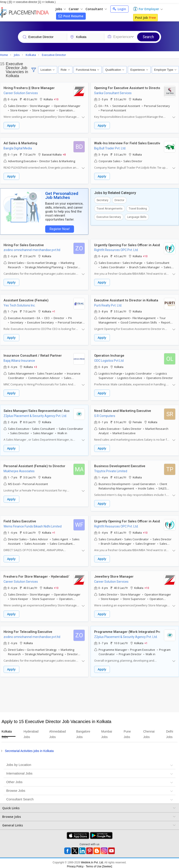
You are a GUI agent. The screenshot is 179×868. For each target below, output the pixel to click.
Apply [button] (11, 126)
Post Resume (71, 16)
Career (76, 9)
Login (119, 9)
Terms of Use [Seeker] (99, 864)
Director (119, 200)
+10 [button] (56, 99)
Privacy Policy (75, 864)
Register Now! (59, 229)
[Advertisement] (89, 692)
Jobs (61, 9)
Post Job (145, 17)
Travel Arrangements (110, 208)
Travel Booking (138, 208)
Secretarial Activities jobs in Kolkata (29, 748)
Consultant (96, 9)
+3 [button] (35, 366)
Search (148, 37)
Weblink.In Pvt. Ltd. (92, 860)
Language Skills (137, 217)
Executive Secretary (109, 217)
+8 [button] (64, 154)
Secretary (102, 200)
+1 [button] (54, 311)
